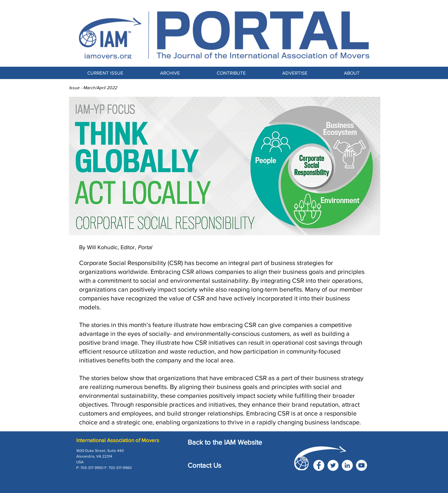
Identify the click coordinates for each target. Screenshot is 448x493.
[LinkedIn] (347, 465)
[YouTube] (361, 465)
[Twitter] (333, 465)
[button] (231, 73)
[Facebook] (319, 465)
